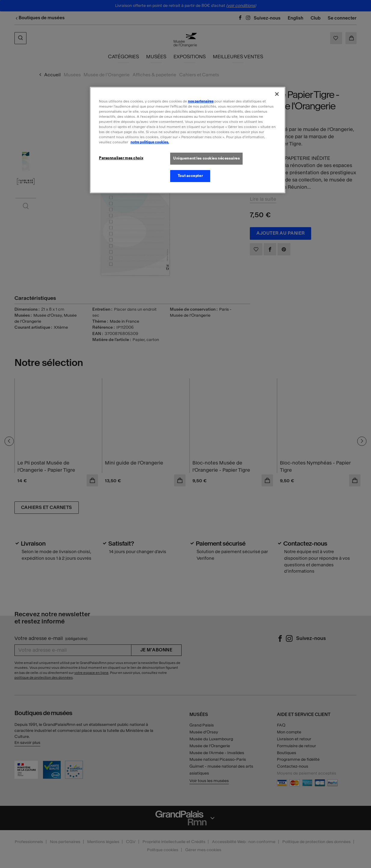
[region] (188, 140)
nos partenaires (201, 101)
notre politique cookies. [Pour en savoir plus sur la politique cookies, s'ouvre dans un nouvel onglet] (150, 142)
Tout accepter (190, 176)
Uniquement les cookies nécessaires (206, 158)
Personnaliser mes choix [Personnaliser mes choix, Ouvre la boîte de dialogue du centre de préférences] (121, 158)
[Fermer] (277, 94)
